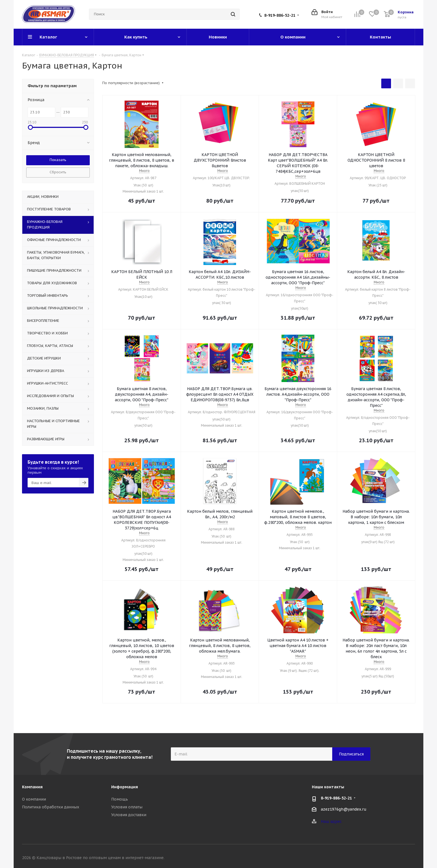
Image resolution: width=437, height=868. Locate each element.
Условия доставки (129, 815)
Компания (32, 787)
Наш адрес (331, 821)
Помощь (120, 799)
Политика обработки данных (51, 807)
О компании (34, 799)
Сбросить (58, 172)
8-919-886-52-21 (280, 15)
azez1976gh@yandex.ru (344, 809)
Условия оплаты (127, 807)
